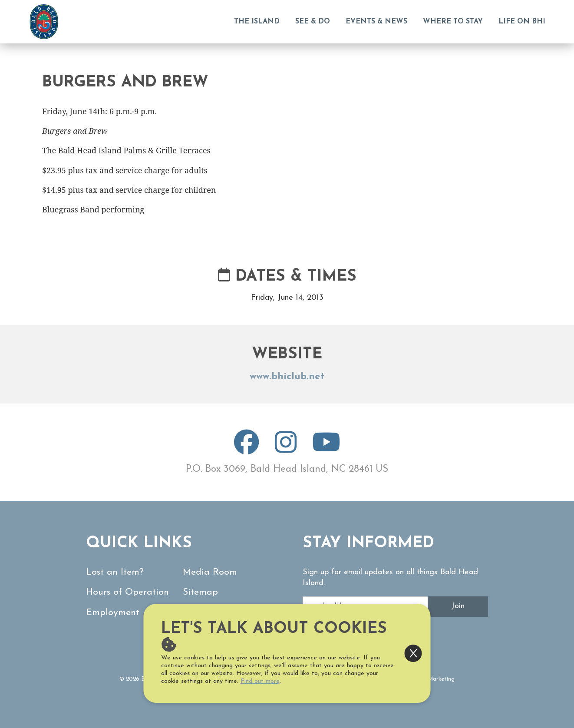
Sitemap (200, 592)
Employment (113, 613)
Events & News (376, 22)
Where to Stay (453, 22)
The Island (257, 22)
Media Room (210, 572)
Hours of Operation (127, 592)
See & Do (313, 22)
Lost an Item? (115, 572)
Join (458, 606)
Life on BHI (522, 22)
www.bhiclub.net (287, 377)
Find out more (260, 681)
